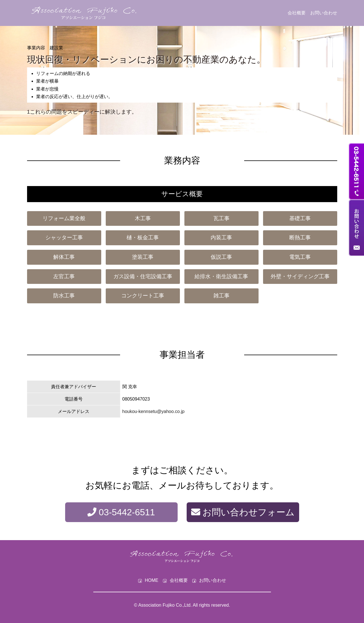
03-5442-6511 (121, 512)
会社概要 (297, 13)
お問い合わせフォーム (243, 512)
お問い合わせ (324, 13)
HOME (152, 580)
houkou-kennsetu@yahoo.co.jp (154, 411)
